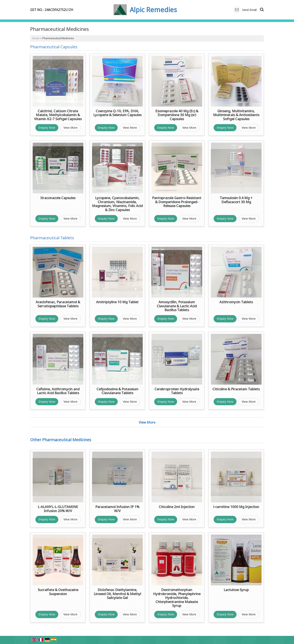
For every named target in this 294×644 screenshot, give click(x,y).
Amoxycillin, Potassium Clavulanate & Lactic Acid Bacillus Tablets (177, 306)
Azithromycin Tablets (236, 302)
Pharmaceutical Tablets (52, 238)
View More (70, 128)
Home (36, 38)
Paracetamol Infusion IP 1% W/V (117, 509)
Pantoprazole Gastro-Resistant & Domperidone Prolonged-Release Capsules (177, 202)
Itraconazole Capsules (58, 198)
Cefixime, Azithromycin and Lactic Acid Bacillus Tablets (58, 391)
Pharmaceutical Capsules (54, 47)
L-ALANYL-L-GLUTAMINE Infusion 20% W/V (58, 509)
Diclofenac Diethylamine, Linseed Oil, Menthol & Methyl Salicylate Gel (117, 594)
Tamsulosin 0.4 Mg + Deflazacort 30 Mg (236, 200)
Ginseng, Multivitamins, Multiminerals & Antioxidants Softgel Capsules (236, 115)
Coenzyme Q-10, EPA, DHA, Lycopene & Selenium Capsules (117, 113)
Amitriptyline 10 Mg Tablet (117, 302)
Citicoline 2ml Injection (177, 507)
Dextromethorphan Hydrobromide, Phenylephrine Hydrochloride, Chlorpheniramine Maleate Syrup (177, 598)
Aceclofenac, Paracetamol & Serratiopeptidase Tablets (58, 304)
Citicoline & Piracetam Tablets (236, 389)
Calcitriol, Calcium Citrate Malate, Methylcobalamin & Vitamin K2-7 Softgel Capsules (58, 115)
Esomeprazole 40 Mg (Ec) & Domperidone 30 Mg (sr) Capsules (177, 115)
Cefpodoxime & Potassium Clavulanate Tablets (117, 391)
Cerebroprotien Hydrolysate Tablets (177, 391)
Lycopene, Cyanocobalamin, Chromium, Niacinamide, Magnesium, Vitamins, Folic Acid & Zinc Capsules (117, 204)
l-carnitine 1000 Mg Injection (236, 507)
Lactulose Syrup (236, 590)
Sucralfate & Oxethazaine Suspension (58, 592)
